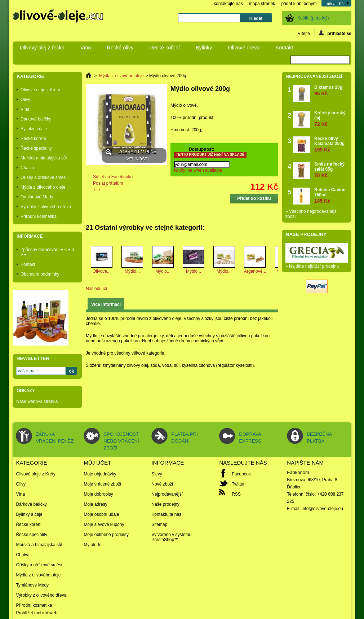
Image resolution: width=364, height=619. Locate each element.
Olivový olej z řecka (42, 48)
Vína (25, 109)
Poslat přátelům (108, 183)
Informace (30, 236)
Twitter (238, 484)
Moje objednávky (100, 474)
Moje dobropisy (98, 494)
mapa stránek (262, 4)
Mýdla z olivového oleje (43, 187)
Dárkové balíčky (36, 119)
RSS (236, 494)
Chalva (27, 168)
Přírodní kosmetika (39, 216)
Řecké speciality (36, 148)
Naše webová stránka (37, 401)
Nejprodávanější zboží (314, 76)
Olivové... (102, 271)
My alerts (92, 545)
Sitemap (159, 524)
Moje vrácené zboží (102, 484)
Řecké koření (165, 48)
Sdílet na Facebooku (113, 177)
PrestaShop (163, 540)
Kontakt (285, 48)
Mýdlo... (132, 271)
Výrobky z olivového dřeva (46, 207)
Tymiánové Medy (37, 197)
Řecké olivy (120, 48)
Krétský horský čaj (331, 118)
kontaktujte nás (228, 4)
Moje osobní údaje (101, 514)
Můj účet (97, 463)
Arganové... (255, 271)
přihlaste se (335, 33)
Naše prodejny (306, 234)
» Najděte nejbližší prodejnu (312, 266)
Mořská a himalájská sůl (44, 158)
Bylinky (204, 48)
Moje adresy (95, 504)
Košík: (313, 18)
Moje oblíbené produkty (106, 535)
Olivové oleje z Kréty (40, 90)
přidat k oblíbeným (299, 4)
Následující (96, 289)
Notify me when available (198, 170)
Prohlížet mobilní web (37, 613)
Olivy (25, 100)
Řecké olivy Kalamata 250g (331, 144)
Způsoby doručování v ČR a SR (47, 252)
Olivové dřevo (244, 48)
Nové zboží (162, 484)
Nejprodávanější (167, 494)
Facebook (241, 474)
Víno (86, 48)
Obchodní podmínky (40, 274)
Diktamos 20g (328, 90)
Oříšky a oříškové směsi (44, 177)
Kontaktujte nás (166, 514)
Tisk (97, 190)
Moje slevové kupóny (104, 524)
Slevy (157, 474)
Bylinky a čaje (34, 129)
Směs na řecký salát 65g (331, 170)
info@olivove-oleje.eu (322, 509)
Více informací (106, 304)
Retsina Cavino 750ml (331, 195)
